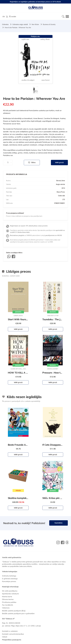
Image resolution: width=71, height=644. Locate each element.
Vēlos (32, 163)
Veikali (5, 637)
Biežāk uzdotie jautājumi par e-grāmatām (18, 613)
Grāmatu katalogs (9, 576)
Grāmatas (5, 24)
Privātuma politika (9, 602)
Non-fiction (35, 24)
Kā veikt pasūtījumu (10, 591)
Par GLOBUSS (8, 605)
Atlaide (18, 491)
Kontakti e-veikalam (10, 631)
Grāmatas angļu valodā (20, 24)
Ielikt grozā (59, 162)
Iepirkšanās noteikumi (10, 594)
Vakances (6, 608)
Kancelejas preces (9, 581)
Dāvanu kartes (8, 599)
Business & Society (49, 24)
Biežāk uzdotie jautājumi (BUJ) (14, 611)
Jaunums (18, 312)
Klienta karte (7, 597)
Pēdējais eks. (35, 36)
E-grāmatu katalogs (10, 579)
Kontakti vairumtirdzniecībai (13, 634)
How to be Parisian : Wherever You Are (18, 28)
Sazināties (59, 523)
